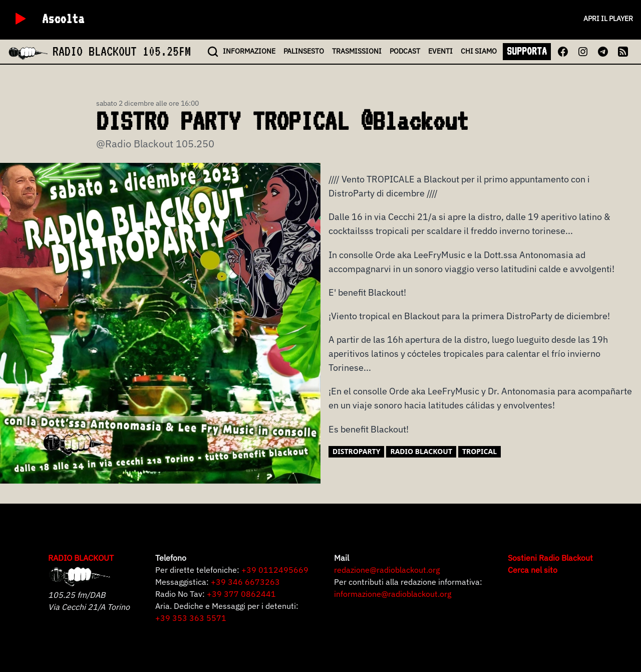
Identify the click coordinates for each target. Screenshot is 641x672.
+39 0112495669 (275, 570)
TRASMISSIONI (357, 51)
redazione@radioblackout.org (387, 570)
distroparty (356, 451)
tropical (479, 451)
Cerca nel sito (533, 570)
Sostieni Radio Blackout (550, 558)
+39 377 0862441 (241, 594)
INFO (249, 51)
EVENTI (440, 51)
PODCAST (405, 51)
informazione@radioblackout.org (393, 594)
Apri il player (608, 19)
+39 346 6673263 (245, 582)
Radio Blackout (421, 451)
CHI (479, 51)
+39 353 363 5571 (191, 618)
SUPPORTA (527, 51)
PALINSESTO (304, 51)
